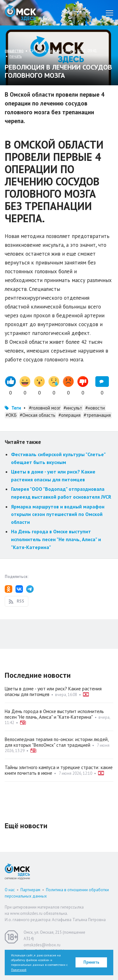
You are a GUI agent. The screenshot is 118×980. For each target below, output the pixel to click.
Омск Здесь (20, 13)
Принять (91, 962)
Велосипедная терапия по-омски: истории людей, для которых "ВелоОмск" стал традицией (56, 742)
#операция (70, 415)
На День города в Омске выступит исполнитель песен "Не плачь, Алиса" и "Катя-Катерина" (56, 539)
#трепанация (97, 415)
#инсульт (73, 408)
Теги (16, 408)
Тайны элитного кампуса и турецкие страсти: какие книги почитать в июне (59, 770)
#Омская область (38, 415)
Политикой (19, 970)
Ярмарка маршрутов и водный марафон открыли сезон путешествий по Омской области (58, 514)
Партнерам (30, 890)
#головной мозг (45, 408)
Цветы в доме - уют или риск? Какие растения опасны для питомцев (53, 691)
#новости (95, 408)
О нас (10, 890)
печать (16, 56)
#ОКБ (11, 415)
